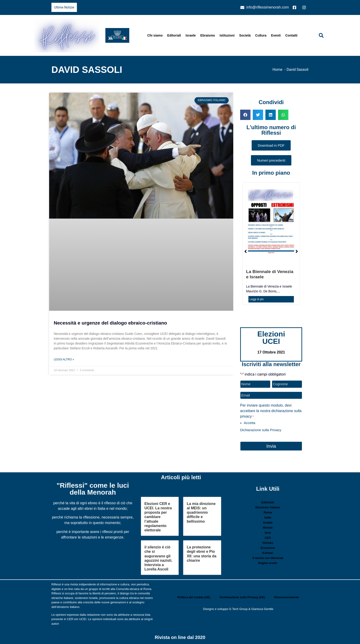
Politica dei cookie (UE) (194, 597)
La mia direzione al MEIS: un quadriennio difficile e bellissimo (201, 513)
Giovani (268, 543)
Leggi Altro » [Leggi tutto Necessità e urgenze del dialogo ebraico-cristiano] (64, 359)
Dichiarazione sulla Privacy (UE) (242, 597)
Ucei (268, 533)
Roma (268, 512)
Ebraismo (208, 35)
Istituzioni (227, 35)
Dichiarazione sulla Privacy (261, 430)
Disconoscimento (287, 597)
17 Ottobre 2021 (271, 352)
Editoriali (174, 35)
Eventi (276, 35)
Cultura (261, 35)
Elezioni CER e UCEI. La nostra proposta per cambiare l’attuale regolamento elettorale (158, 517)
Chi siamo (155, 35)
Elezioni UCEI (271, 338)
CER (268, 538)
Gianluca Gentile (262, 609)
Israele (191, 35)
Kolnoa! (268, 553)
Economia (268, 548)
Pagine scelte (268, 563)
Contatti (291, 35)
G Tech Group (238, 609)
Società (245, 35)
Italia (268, 517)
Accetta (250, 423)
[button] (321, 35)
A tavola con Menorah (268, 558)
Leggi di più (257, 299)
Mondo (268, 528)
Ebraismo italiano (268, 507)
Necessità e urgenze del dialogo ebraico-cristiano (110, 323)
